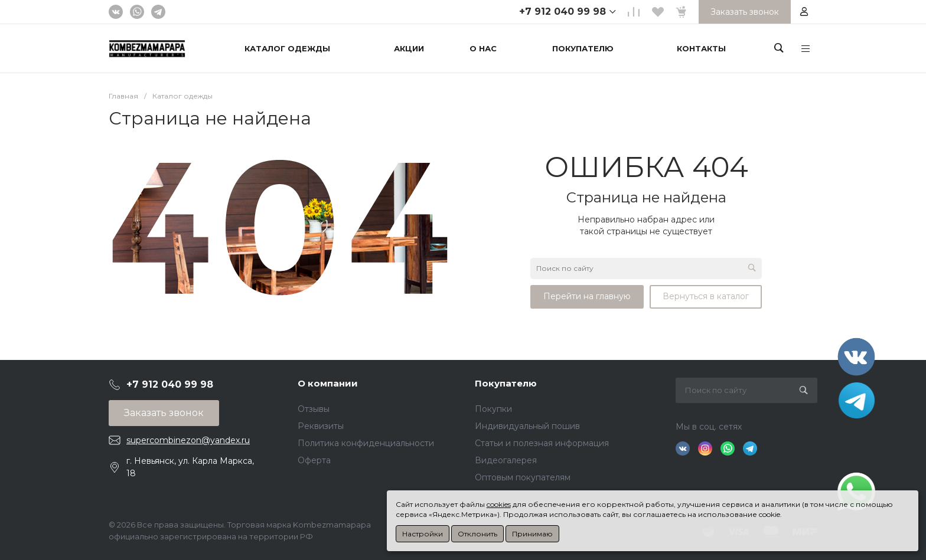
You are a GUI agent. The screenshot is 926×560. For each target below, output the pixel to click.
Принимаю (532, 534)
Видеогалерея (506, 460)
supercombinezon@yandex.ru (188, 440)
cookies (499, 504)
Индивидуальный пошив (527, 426)
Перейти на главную (587, 296)
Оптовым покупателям (523, 477)
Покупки (493, 409)
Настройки (423, 534)
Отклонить (477, 534)
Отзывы (314, 409)
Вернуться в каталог (706, 296)
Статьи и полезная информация (542, 443)
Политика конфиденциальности (366, 443)
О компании (328, 383)
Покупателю (506, 383)
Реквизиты (321, 426)
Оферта (314, 460)
